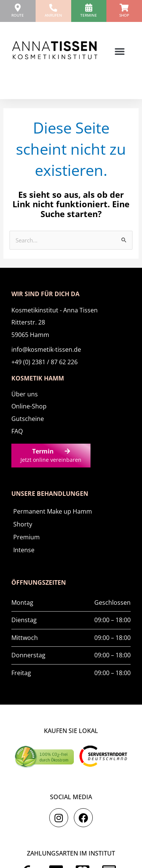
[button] (120, 51)
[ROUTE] (18, 8)
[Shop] (124, 8)
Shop (124, 15)
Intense (24, 550)
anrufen (53, 15)
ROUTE (18, 15)
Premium (27, 537)
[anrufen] (53, 8)
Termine (89, 15)
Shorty (23, 524)
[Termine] (89, 8)
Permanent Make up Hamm (53, 511)
